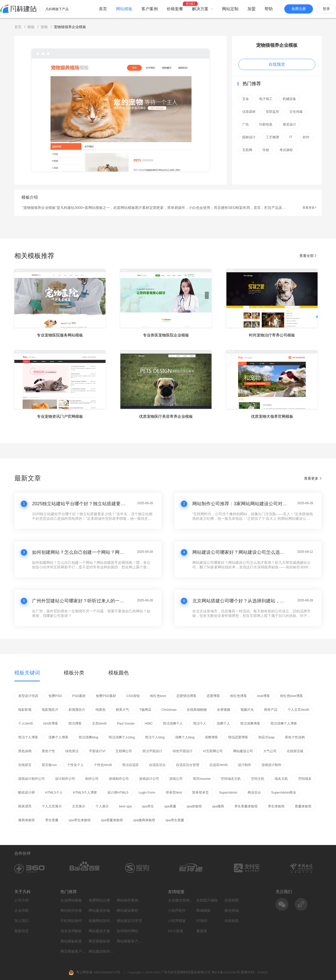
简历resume (202, 779)
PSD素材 (79, 696)
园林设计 (249, 137)
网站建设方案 (99, 931)
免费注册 (299, 9)
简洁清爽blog (88, 737)
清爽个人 (223, 723)
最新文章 (28, 478)
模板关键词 (27, 673)
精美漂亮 (25, 806)
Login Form (147, 792)
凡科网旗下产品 (57, 9)
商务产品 (271, 710)
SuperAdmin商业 (284, 792)
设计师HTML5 (118, 792)
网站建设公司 (243, 751)
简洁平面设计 (152, 751)
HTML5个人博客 (85, 792)
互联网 (247, 150)
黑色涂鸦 (25, 751)
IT (291, 137)
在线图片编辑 (207, 900)
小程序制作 (177, 911)
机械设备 (289, 99)
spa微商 (218, 806)
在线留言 (25, 765)
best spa (125, 806)
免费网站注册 (99, 900)
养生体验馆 (276, 806)
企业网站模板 (71, 900)
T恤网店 (145, 710)
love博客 (264, 696)
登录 (326, 9)
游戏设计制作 (271, 765)
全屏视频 (224, 710)
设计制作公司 (65, 779)
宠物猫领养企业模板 (277, 45)
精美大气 (122, 710)
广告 (246, 124)
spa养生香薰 (175, 820)
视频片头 (247, 710)
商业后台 (254, 792)
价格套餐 (175, 9)
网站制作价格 (71, 911)
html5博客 (51, 723)
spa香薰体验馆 (112, 820)
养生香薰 (52, 820)
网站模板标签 (71, 941)
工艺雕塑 (272, 137)
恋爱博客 (213, 696)
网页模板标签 (99, 941)
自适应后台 (157, 765)
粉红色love (158, 696)
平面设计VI (97, 751)
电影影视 (25, 710)
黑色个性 (48, 751)
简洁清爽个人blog (122, 737)
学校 (266, 150)
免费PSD (55, 696)
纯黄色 (101, 710)
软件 (306, 137)
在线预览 (277, 64)
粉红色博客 (239, 696)
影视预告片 (77, 710)
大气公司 (270, 751)
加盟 (251, 9)
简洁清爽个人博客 (284, 723)
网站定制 (230, 9)
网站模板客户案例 (130, 941)
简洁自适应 (130, 765)
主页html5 (99, 723)
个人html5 (26, 723)
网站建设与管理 (129, 921)
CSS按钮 (133, 696)
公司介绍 (22, 900)
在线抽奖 (232, 921)
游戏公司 (176, 779)
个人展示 (102, 806)
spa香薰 (170, 806)
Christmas (169, 710)
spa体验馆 (194, 806)
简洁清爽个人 (173, 723)
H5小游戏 (176, 931)
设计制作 (245, 765)
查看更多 (313, 478)
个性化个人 (75, 765)
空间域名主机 (231, 779)
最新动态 (22, 931)
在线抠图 (232, 900)
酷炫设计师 (27, 792)
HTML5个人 (54, 792)
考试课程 (286, 150)
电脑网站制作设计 (101, 921)
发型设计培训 (28, 696)
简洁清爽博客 (250, 723)
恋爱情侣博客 (186, 696)
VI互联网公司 (213, 751)
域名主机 (281, 779)
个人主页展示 (52, 806)
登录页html (174, 792)
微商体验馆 (27, 820)
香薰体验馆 (303, 806)
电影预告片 (50, 710)
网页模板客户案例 (73, 951)
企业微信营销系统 (181, 900)
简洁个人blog (155, 737)
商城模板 (203, 911)
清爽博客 (211, 737)
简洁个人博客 (28, 737)
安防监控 (272, 112)
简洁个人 (200, 723)
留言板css (49, 765)
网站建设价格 (99, 911)
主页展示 (79, 806)
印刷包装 (266, 124)
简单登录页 (200, 792)
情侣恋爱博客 (238, 737)
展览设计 (289, 124)
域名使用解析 (71, 931)
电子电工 (266, 99)
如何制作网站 (128, 931)
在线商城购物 (197, 710)
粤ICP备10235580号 (226, 972)
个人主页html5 (298, 710)
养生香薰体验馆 (246, 806)
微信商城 (232, 911)
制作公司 (92, 779)
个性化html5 (103, 765)
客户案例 (150, 9)
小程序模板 (177, 921)
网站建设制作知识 (101, 951)
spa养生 (148, 806)
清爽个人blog (185, 737)
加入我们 (22, 921)
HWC (149, 723)
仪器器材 (249, 112)
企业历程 (22, 911)
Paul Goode (126, 723)
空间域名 (305, 779)
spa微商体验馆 (144, 820)
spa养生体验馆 (80, 820)
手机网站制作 (71, 921)
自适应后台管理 (188, 765)
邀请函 (202, 931)
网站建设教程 (128, 911)
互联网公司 (124, 751)
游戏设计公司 (149, 779)
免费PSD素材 (106, 696)
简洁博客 (75, 723)
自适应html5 (219, 765)
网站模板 (124, 9)
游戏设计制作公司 (31, 779)
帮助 (269, 9)
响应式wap (266, 737)
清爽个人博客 (58, 737)
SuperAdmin (228, 792)
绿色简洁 (72, 751)
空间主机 (258, 779)
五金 (246, 99)
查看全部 (308, 256)
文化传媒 (296, 112)
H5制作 (202, 921)
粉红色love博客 (292, 696)
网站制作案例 (128, 900)
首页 (103, 9)
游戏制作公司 (119, 779)
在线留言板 (295, 751)
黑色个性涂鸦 (295, 737)
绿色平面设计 (183, 751)
